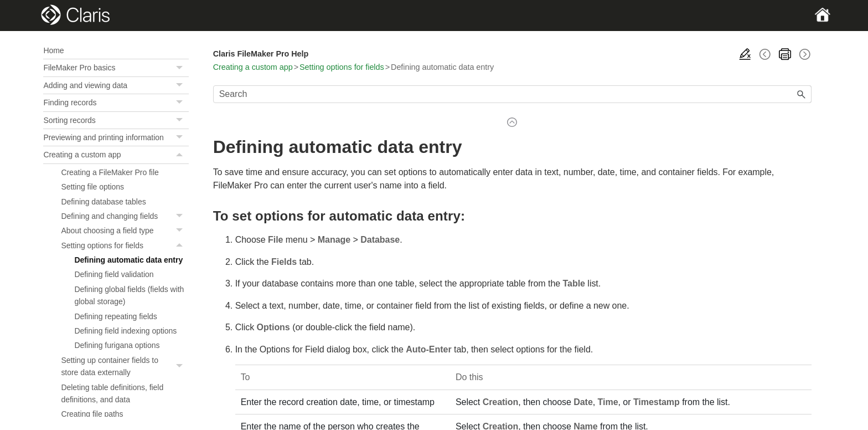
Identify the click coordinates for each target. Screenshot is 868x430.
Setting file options (92, 187)
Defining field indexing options (125, 331)
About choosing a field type (125, 231)
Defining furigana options (117, 345)
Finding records (116, 103)
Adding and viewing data (116, 85)
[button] (181, 68)
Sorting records (116, 120)
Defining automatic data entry (128, 260)
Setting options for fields (125, 245)
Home (53, 50)
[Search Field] (512, 94)
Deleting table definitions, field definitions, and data (112, 393)
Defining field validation (114, 274)
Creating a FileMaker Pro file (110, 172)
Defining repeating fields (115, 316)
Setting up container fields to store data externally (125, 367)
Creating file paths (92, 414)
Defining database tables (103, 202)
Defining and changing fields (125, 216)
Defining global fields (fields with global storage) (129, 295)
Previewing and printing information (116, 137)
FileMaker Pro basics (116, 68)
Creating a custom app (116, 155)
